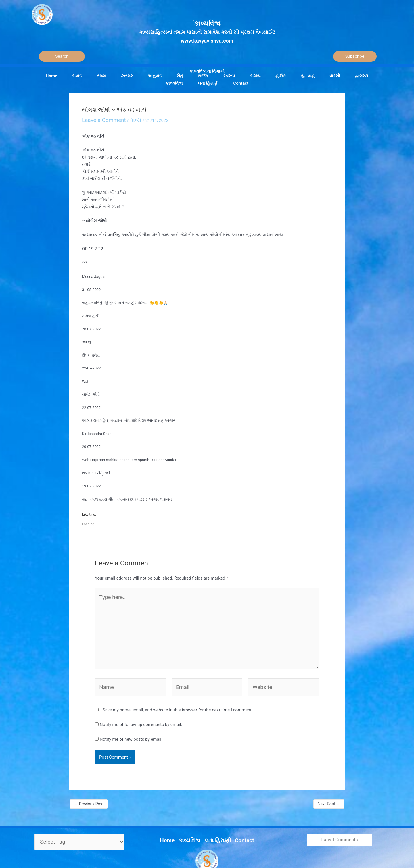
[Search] (62, 56)
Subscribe (355, 56)
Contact (238, 815)
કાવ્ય (125, 119)
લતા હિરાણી (216, 815)
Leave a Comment (99, 119)
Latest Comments (340, 818)
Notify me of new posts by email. (131, 717)
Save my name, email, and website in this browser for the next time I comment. (178, 688)
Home (174, 815)
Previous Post (89, 782)
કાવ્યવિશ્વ (193, 815)
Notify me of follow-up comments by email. (141, 703)
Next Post (329, 782)
